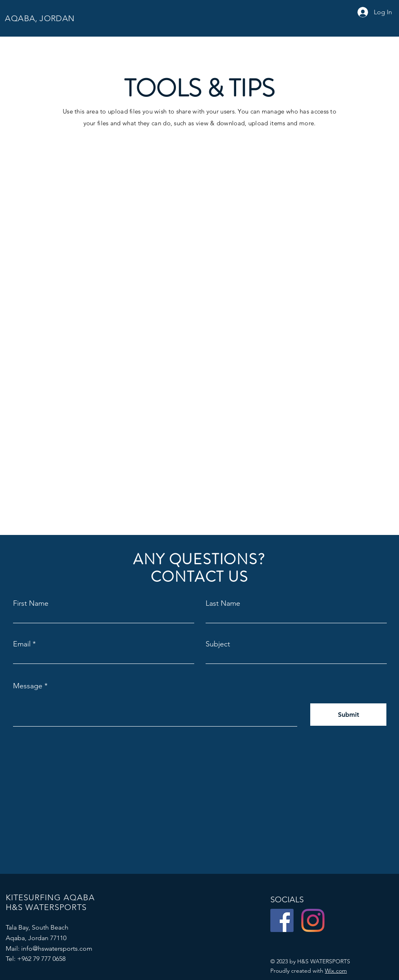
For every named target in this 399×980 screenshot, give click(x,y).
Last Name (223, 603)
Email (22, 644)
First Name (31, 603)
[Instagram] (313, 920)
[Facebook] (282, 920)
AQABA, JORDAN (39, 18)
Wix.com (336, 971)
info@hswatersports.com (57, 948)
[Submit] (348, 715)
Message (28, 686)
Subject (218, 644)
